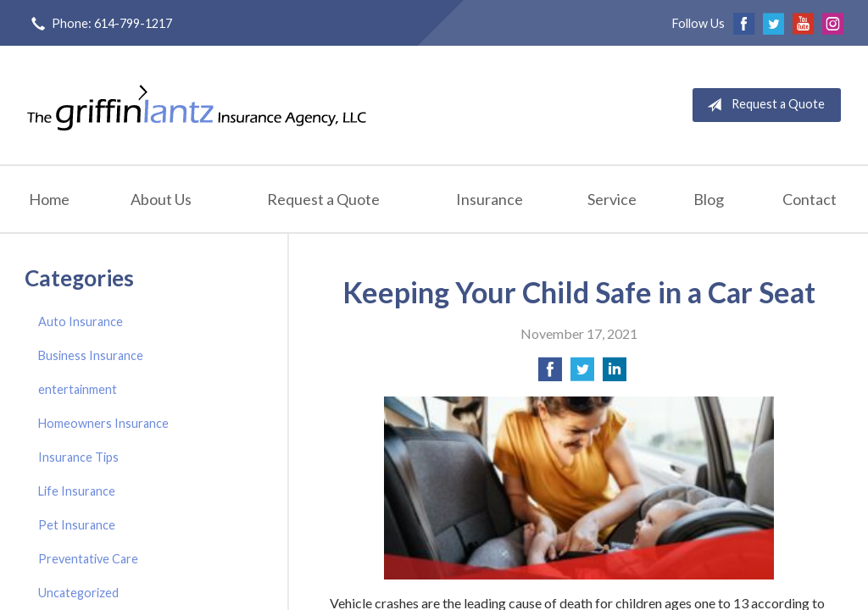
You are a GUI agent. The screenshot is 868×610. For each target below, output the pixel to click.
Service (612, 199)
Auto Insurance (81, 322)
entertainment (78, 389)
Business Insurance (91, 355)
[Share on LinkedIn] (615, 374)
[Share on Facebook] (550, 374)
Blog (709, 199)
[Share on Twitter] (582, 374)
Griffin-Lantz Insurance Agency (197, 105)
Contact (810, 199)
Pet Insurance (77, 525)
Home (49, 199)
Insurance (490, 199)
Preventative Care (88, 559)
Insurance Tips (78, 457)
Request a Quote (762, 105)
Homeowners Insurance (103, 423)
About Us (161, 199)
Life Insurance (77, 491)
